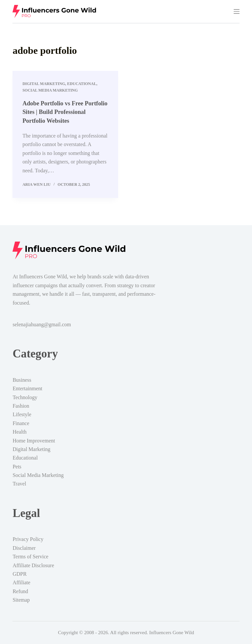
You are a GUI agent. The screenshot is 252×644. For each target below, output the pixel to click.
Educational (82, 84)
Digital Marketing (44, 84)
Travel (19, 484)
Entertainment (27, 388)
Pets (17, 467)
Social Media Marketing (50, 90)
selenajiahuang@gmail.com (42, 324)
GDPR (20, 574)
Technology (25, 397)
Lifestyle (22, 414)
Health (20, 432)
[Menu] (237, 11)
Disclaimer (24, 548)
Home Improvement (34, 441)
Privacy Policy (28, 539)
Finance (21, 423)
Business (22, 380)
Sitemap (21, 600)
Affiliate (21, 582)
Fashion (21, 406)
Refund (20, 591)
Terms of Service (30, 557)
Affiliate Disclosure (33, 565)
